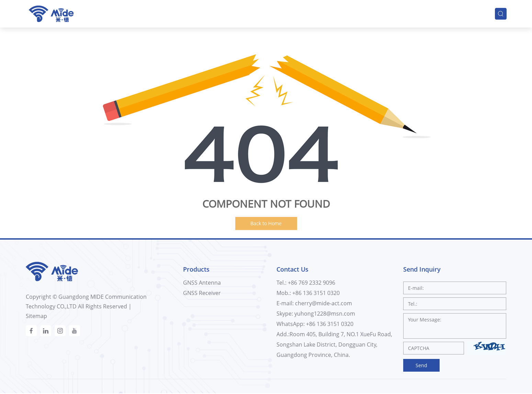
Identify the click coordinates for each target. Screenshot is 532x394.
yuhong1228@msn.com (325, 314)
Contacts (471, 13)
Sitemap (36, 316)
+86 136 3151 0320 (330, 324)
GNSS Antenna (202, 283)
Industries (270, 13)
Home (124, 13)
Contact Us (292, 269)
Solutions (219, 13)
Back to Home (266, 223)
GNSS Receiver (202, 293)
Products (169, 13)
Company (321, 13)
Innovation (373, 13)
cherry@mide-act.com (324, 303)
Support (423, 13)
